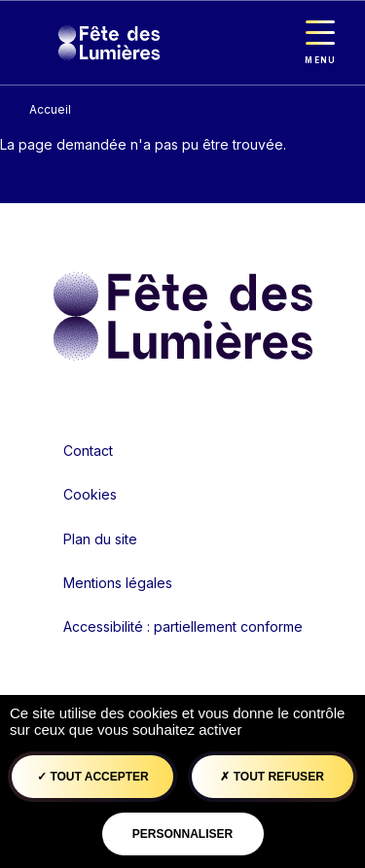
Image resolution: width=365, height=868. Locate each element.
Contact (88, 451)
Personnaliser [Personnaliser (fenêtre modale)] (182, 834)
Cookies (90, 494)
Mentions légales (118, 583)
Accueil (50, 109)
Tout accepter (93, 777)
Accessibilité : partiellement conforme (183, 626)
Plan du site (100, 539)
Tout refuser (272, 777)
